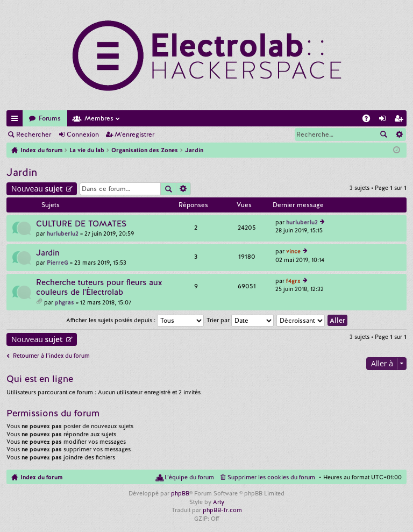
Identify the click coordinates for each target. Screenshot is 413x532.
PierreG (58, 263)
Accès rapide (17, 120)
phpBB (180, 493)
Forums (50, 118)
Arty (219, 502)
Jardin (22, 172)
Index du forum (41, 477)
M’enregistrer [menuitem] (401, 120)
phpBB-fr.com (222, 510)
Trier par (240, 320)
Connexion (83, 134)
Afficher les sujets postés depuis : (135, 320)
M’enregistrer (134, 134)
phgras (65, 302)
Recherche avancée (399, 134)
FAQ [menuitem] (369, 120)
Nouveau (37, 189)
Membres (99, 118)
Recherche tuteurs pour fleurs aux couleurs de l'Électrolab (99, 288)
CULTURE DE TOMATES (81, 224)
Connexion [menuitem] (384, 120)
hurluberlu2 (63, 233)
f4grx (293, 281)
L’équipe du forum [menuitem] (189, 477)
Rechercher (34, 134)
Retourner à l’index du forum (51, 356)
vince (293, 251)
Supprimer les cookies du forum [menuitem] (271, 477)
